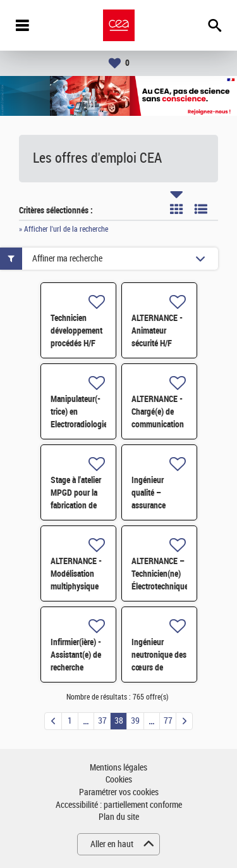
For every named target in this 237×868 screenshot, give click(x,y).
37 (102, 721)
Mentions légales (118, 768)
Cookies (119, 780)
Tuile (176, 209)
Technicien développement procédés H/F (76, 330)
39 (135, 721)
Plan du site (119, 817)
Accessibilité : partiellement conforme (119, 805)
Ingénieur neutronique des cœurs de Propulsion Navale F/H (159, 667)
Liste (201, 209)
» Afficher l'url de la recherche (64, 229)
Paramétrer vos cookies (119, 792)
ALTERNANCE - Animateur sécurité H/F (157, 330)
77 (168, 721)
